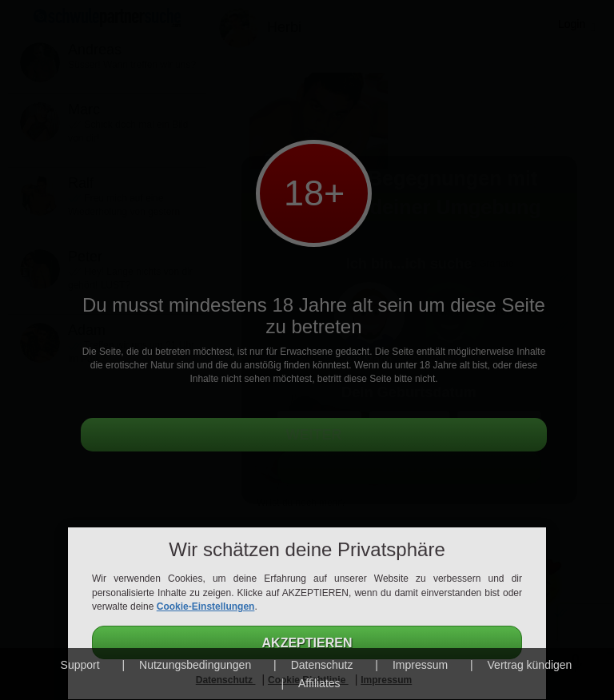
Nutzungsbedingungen (195, 665)
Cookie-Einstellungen (206, 607)
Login (572, 24)
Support (80, 665)
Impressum (420, 665)
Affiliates (319, 683)
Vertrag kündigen (530, 665)
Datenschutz (322, 665)
